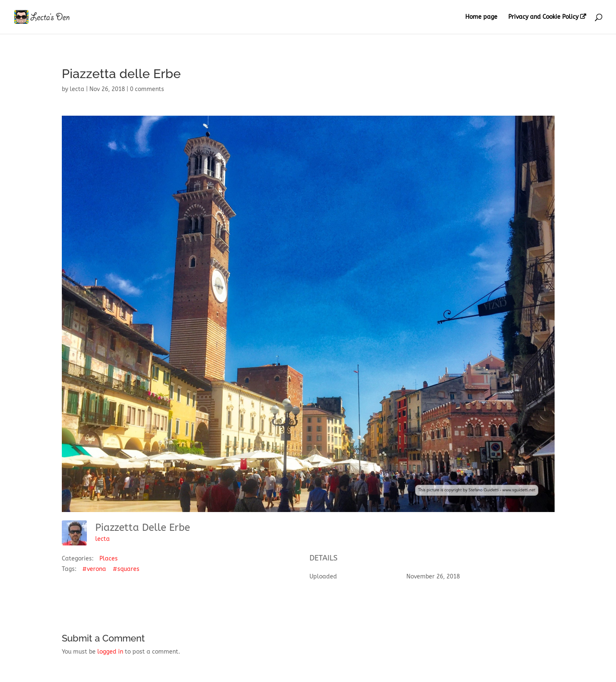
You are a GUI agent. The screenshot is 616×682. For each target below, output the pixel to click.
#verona (94, 569)
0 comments (147, 89)
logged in (110, 652)
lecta (77, 89)
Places (109, 559)
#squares (126, 569)
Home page (481, 17)
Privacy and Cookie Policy (543, 17)
